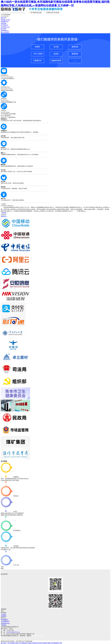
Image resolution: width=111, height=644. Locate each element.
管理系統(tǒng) (5, 27)
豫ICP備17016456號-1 (39, 636)
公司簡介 (4, 614)
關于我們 (4, 29)
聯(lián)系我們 (5, 32)
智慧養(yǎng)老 (5, 20)
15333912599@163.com (13, 632)
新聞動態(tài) (5, 31)
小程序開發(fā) (5, 621)
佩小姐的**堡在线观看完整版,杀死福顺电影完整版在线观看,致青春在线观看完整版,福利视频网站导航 (31, 643)
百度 (2, 611)
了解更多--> (4, 213)
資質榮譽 (4, 616)
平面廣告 (4, 625)
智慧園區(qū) (5, 22)
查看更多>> (4, 216)
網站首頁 (4, 18)
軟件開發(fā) (4, 25)
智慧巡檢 (4, 23)
